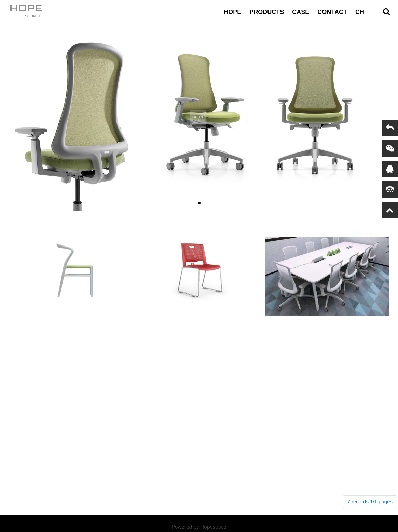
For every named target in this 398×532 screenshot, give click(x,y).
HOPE (232, 12)
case (301, 12)
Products (267, 12)
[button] (199, 203)
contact (332, 12)
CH (360, 12)
